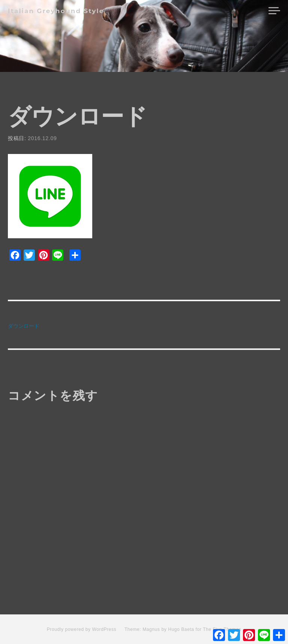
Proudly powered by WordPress (82, 629)
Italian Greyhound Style (56, 11)
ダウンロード (24, 326)
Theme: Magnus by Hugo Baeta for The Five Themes (183, 629)
